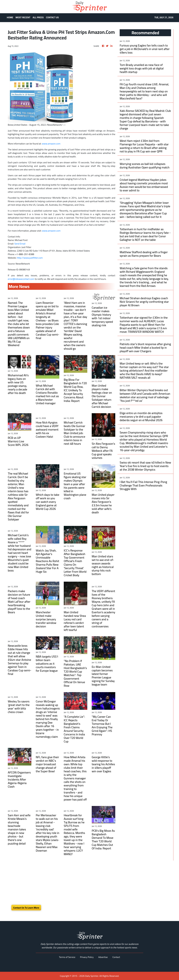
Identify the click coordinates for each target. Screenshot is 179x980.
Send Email (20, 244)
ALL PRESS (38, 17)
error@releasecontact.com (21, 279)
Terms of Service (67, 957)
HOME (10, 17)
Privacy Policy (87, 957)
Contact (116, 957)
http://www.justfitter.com (30, 258)
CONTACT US (52, 17)
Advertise (103, 957)
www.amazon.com (51, 144)
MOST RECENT (23, 17)
